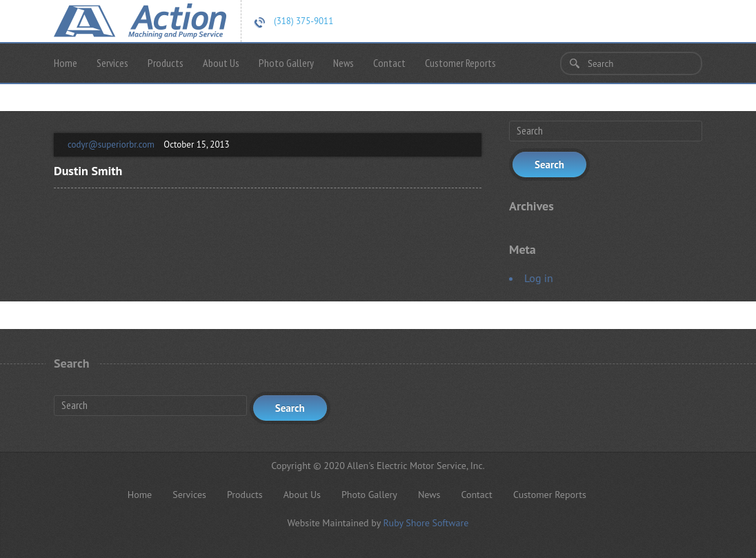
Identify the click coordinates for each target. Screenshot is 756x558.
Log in (539, 278)
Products (166, 63)
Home (66, 63)
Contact (389, 63)
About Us (221, 63)
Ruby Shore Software (426, 523)
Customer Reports (460, 63)
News (344, 63)
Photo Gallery (286, 63)
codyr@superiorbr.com (111, 145)
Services (112, 63)
